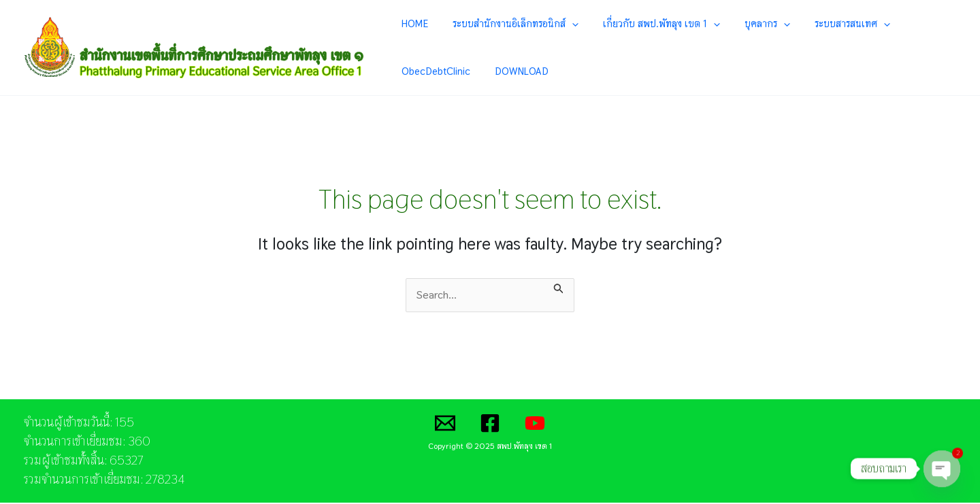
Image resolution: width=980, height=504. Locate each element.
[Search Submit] (559, 288)
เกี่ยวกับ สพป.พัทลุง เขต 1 (632, 24)
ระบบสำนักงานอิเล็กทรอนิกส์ (499, 24)
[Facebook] (490, 424)
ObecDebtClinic (878, 23)
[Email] (445, 424)
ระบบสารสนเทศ (795, 24)
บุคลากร (724, 24)
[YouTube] (535, 424)
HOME (412, 23)
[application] (556, 24)
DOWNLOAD (426, 72)
